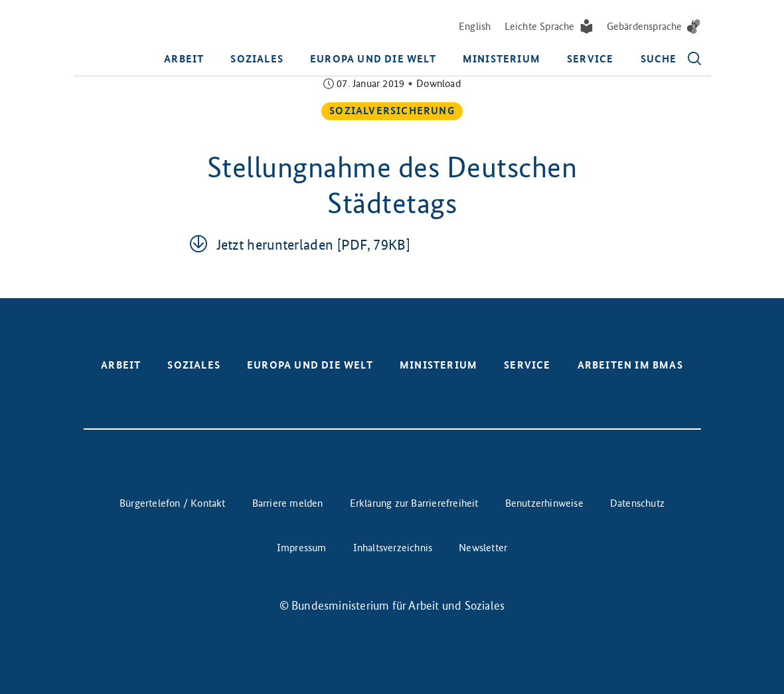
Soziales (257, 59)
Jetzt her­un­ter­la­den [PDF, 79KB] (313, 245)
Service (590, 59)
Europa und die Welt (373, 59)
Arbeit (184, 59)
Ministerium (502, 59)
